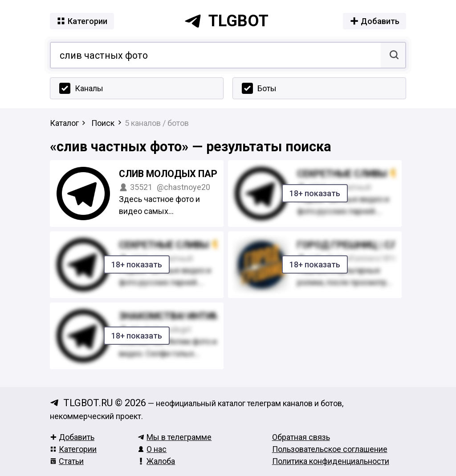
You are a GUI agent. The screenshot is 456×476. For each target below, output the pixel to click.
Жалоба (156, 461)
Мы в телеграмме (175, 437)
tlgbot (226, 21)
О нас (152, 449)
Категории (73, 449)
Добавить (72, 437)
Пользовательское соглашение (330, 449)
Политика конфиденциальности (331, 461)
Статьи (67, 461)
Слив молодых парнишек (185, 174)
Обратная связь (301, 437)
